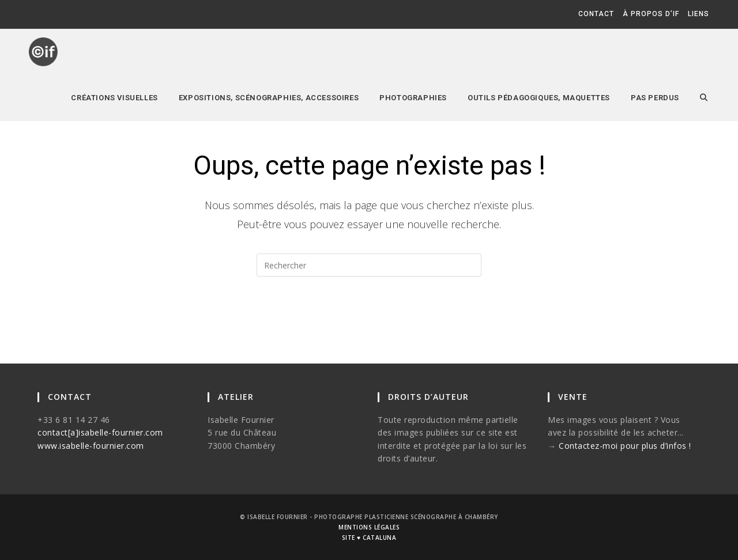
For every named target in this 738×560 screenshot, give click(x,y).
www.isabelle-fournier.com (91, 446)
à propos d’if (651, 14)
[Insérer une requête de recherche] (369, 265)
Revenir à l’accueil (369, 323)
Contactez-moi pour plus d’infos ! (625, 446)
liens (699, 14)
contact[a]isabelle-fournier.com (100, 432)
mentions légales (369, 527)
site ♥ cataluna (369, 538)
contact (596, 14)
